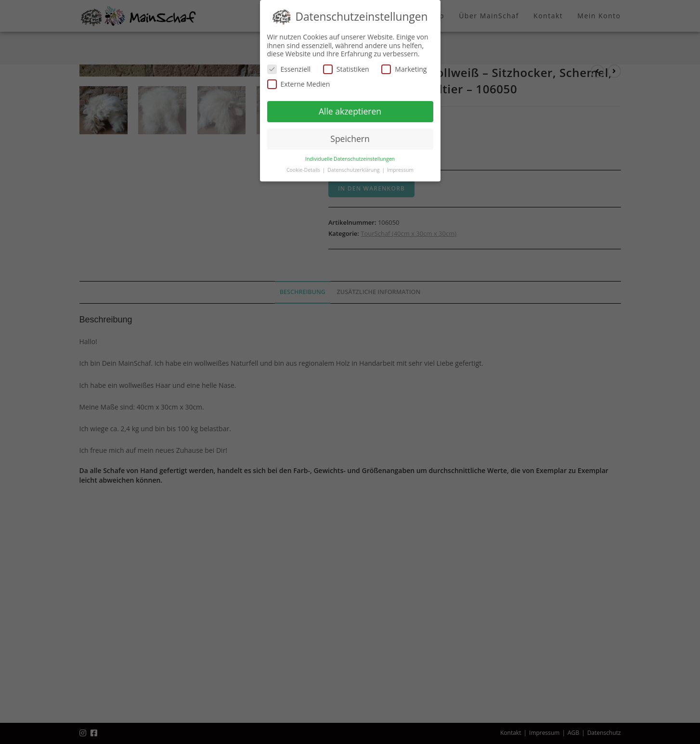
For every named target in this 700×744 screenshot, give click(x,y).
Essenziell (289, 69)
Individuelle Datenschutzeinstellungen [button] (350, 159)
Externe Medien (299, 84)
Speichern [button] (350, 139)
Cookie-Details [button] (304, 170)
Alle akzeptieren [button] (350, 111)
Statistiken (346, 69)
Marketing (404, 69)
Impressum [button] (400, 170)
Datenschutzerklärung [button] (354, 170)
